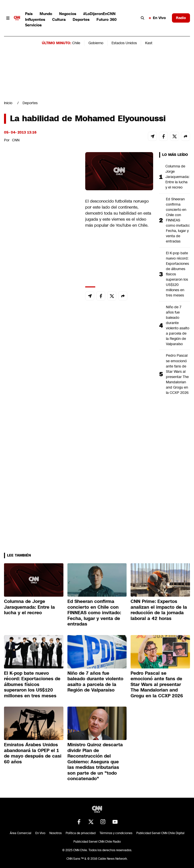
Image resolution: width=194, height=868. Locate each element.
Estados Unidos (124, 43)
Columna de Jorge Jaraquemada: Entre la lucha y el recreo (177, 177)
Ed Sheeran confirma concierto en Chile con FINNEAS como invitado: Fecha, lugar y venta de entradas (178, 220)
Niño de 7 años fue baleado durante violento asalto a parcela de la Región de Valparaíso (178, 326)
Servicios (33, 25)
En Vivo (157, 18)
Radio (181, 18)
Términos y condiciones (116, 833)
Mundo (46, 14)
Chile (76, 43)
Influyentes (35, 19)
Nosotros (56, 833)
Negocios (68, 14)
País (29, 14)
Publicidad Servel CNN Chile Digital (160, 833)
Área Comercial (21, 833)
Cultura (59, 19)
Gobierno (96, 43)
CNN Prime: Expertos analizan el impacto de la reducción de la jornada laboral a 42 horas (159, 610)
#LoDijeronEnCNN (99, 14)
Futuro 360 (107, 19)
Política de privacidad (81, 833)
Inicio (8, 103)
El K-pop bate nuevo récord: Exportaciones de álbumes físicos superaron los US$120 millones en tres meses (177, 274)
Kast (149, 43)
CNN (16, 140)
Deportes (81, 19)
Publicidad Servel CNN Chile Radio (97, 842)
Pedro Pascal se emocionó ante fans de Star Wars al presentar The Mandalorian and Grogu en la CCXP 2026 (177, 374)
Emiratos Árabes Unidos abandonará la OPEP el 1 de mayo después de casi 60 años (33, 753)
